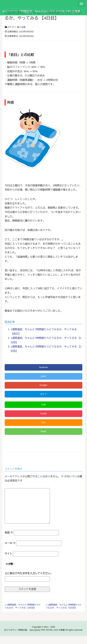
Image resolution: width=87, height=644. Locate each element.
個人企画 (21, 27)
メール (10, 543)
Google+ (43, 385)
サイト (8, 554)
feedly (43, 431)
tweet (43, 376)
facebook (43, 367)
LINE (43, 405)
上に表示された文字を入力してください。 (29, 573)
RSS (43, 422)
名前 (9, 533)
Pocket (43, 414)
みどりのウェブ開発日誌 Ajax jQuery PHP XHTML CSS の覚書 (41, 11)
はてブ (44, 394)
